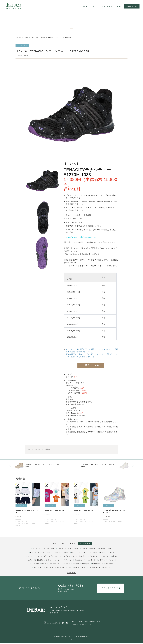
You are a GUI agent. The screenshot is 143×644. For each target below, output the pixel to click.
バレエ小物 (35, 565)
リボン (30, 561)
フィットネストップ (64, 550)
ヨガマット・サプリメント (55, 569)
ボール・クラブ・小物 (61, 554)
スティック (68, 561)
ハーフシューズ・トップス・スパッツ (48, 557)
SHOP (81, 622)
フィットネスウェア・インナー (43, 550)
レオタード (92, 561)
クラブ (101, 561)
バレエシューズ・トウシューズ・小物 (84, 554)
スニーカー (109, 565)
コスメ (69, 569)
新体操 (74, 544)
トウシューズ (38, 569)
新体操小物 (39, 561)
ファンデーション (55, 565)
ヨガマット (107, 569)
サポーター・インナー (53, 561)
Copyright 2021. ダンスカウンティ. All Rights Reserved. (71, 638)
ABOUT (75, 622)
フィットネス (89, 544)
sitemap (75, 625)
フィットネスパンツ (80, 557)
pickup (76, 550)
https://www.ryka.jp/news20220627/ (82, 237)
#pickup (47, 449)
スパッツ (76, 565)
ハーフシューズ (80, 569)
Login (72, 640)
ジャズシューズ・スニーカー (99, 557)
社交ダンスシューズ (107, 554)
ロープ (44, 565)
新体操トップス (97, 565)
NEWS (99, 622)
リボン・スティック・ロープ (40, 554)
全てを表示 (72, 574)
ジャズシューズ (111, 561)
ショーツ (67, 565)
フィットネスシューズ (89, 550)
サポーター (85, 565)
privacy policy (85, 625)
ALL (51, 544)
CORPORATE (90, 622)
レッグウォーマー (94, 569)
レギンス (67, 557)
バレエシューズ (80, 561)
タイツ (30, 557)
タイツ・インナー (105, 550)
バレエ (62, 544)
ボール (115, 557)
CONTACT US (131, 6)
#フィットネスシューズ (36, 449)
